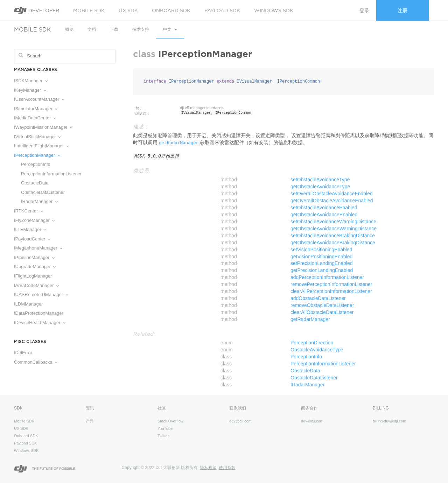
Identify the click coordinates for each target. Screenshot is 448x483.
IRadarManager (39, 201)
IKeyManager (30, 90)
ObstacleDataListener (43, 192)
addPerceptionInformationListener (327, 277)
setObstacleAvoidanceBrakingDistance (333, 236)
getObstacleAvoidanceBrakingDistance (333, 243)
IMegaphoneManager (38, 248)
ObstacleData (35, 183)
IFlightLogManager (33, 276)
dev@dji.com (240, 421)
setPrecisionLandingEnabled (321, 263)
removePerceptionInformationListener (331, 284)
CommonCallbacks (36, 362)
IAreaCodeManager (36, 285)
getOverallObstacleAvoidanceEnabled (332, 201)
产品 (90, 421)
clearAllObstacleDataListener (322, 312)
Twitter (163, 436)
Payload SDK (222, 10)
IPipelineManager (34, 257)
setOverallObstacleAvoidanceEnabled (332, 194)
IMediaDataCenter (35, 118)
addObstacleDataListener (318, 298)
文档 (92, 29)
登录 (364, 10)
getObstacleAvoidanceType (320, 187)
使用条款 (227, 468)
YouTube (165, 428)
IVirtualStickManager (37, 137)
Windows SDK (274, 10)
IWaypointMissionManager (43, 127)
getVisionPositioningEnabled (321, 257)
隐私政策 (208, 468)
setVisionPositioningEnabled (321, 250)
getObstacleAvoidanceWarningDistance (334, 229)
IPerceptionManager (37, 155)
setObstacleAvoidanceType (320, 180)
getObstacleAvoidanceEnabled (324, 215)
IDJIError (23, 353)
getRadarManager (179, 143)
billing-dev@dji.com (390, 421)
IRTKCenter (29, 211)
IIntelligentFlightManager (41, 146)
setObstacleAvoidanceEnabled (324, 208)
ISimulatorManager (36, 109)
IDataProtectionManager (39, 313)
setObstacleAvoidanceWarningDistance (333, 222)
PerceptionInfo (36, 164)
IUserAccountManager (39, 99)
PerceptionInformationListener (51, 174)
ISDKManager (31, 81)
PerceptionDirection (312, 343)
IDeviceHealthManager (40, 323)
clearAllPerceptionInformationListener (331, 291)
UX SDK (128, 10)
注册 (402, 10)
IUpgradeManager (35, 267)
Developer (37, 10)
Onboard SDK (171, 10)
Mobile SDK (89, 10)
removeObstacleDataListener (322, 305)
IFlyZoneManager (34, 220)
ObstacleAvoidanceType (317, 350)
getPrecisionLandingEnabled (322, 270)
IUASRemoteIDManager (41, 295)
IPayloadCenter (32, 239)
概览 (69, 29)
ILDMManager (28, 304)
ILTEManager (30, 229)
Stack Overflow (170, 421)
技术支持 (141, 29)
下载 (114, 29)
